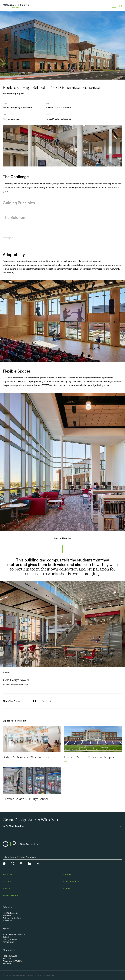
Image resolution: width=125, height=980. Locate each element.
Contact (67, 889)
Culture (7, 882)
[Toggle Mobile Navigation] (114, 6)
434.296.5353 (9, 964)
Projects (8, 875)
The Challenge (16, 176)
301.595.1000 (8, 921)
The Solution (14, 217)
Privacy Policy (10, 896)
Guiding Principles (19, 203)
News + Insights (71, 882)
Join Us (7, 889)
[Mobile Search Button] (121, 6)
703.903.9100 (8, 942)
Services (67, 875)
